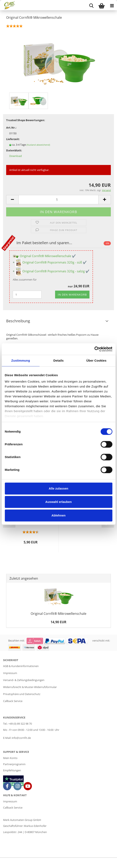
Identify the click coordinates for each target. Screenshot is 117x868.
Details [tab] (59, 360)
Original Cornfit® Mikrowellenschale (58, 614)
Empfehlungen (12, 770)
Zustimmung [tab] (21, 360)
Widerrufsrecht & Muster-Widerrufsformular (30, 687)
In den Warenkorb (72, 295)
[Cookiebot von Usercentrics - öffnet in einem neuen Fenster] (94, 349)
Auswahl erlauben (58, 502)
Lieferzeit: (13, 139)
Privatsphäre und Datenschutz (22, 694)
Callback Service (13, 701)
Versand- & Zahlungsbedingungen (24, 680)
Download (16, 156)
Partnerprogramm (14, 764)
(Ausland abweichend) (38, 145)
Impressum (10, 673)
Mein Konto (10, 758)
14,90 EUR (58, 622)
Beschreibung (18, 321)
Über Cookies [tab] (96, 360)
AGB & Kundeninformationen (21, 666)
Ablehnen (58, 515)
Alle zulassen (58, 488)
